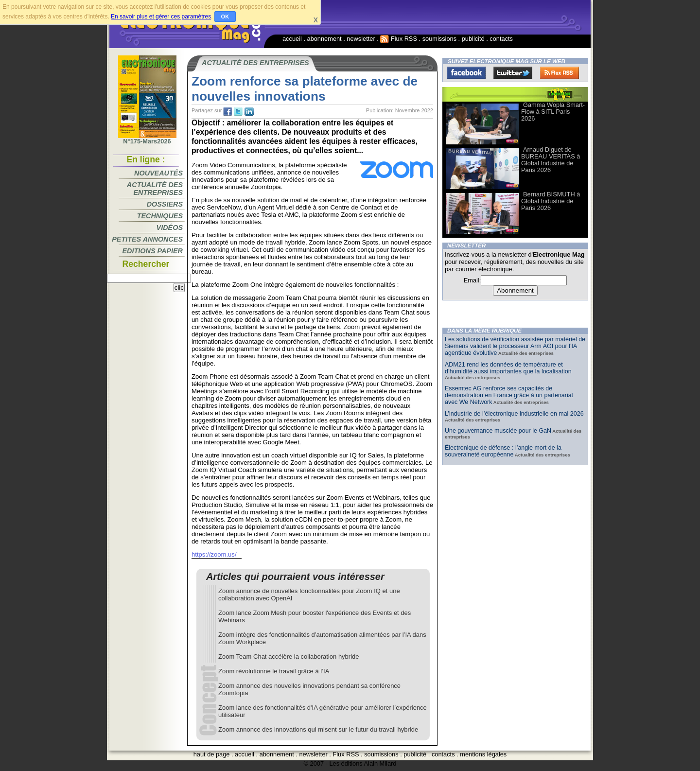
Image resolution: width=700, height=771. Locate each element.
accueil (292, 39)
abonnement (324, 39)
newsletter (361, 39)
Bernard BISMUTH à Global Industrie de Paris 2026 (551, 201)
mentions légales (483, 754)
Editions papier (153, 251)
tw (238, 112)
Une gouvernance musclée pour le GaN (498, 431)
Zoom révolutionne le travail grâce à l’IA (274, 671)
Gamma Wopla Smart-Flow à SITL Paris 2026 (553, 112)
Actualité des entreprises (155, 189)
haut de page (212, 754)
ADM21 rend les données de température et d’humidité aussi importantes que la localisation (508, 368)
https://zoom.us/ (214, 554)
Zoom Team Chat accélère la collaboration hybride (289, 657)
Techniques (160, 216)
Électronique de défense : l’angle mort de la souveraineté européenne (503, 451)
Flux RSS (399, 39)
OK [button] (225, 17)
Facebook (466, 73)
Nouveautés (158, 173)
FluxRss (560, 73)
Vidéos (170, 228)
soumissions (439, 39)
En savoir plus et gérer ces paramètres (161, 17)
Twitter (513, 73)
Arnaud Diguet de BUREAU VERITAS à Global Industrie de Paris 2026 (551, 160)
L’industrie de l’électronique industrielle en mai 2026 (514, 414)
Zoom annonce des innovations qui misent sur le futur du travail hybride (318, 729)
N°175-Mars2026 (147, 139)
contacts (501, 39)
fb (227, 112)
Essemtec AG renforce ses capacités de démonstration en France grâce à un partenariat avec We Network (509, 395)
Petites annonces (147, 239)
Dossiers (165, 204)
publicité (473, 39)
